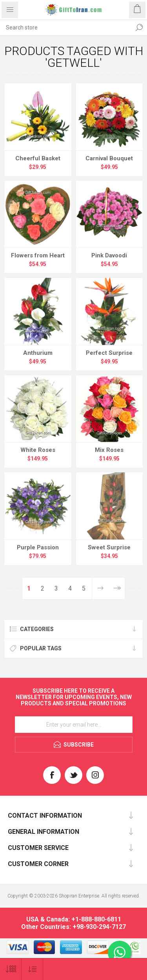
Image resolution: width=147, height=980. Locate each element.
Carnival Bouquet (109, 158)
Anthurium (38, 353)
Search (139, 28)
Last (117, 588)
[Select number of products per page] (11, 969)
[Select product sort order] (32, 969)
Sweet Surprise (109, 547)
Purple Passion (38, 547)
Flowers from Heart (38, 255)
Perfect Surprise (109, 353)
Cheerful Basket (38, 158)
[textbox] (66, 28)
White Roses (38, 450)
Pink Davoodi (109, 255)
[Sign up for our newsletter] (74, 725)
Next (100, 588)
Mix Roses (109, 450)
